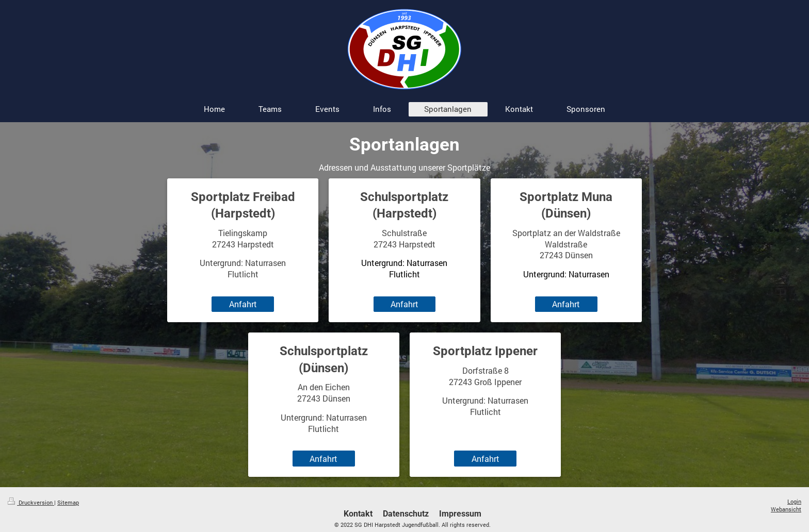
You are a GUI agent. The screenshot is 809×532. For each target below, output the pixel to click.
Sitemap (68, 502)
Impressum (460, 514)
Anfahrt (243, 304)
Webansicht (786, 509)
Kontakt (358, 514)
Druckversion (31, 502)
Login (794, 501)
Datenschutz (406, 514)
